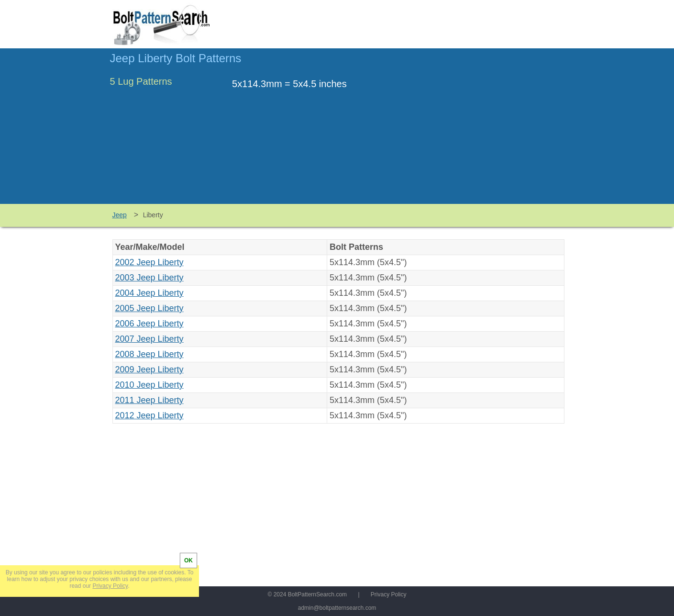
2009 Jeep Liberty (149, 370)
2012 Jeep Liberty (149, 415)
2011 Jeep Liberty (149, 400)
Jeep (120, 215)
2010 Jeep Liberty (149, 385)
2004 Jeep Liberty (149, 293)
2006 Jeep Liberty (149, 324)
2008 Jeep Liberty (149, 354)
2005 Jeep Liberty (149, 308)
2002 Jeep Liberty (149, 262)
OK (188, 560)
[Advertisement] (484, 131)
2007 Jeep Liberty (149, 339)
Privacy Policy (389, 594)
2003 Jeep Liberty (149, 278)
